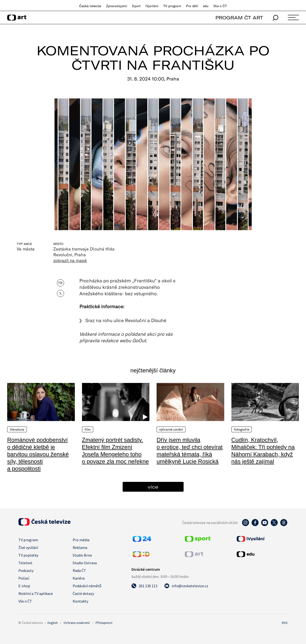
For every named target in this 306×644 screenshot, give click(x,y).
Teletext (25, 563)
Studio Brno (82, 555)
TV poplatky (28, 555)
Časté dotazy (83, 593)
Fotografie (242, 429)
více (153, 487)
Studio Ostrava (85, 563)
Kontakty (80, 601)
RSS (285, 623)
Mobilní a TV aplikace (36, 593)
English (53, 623)
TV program (172, 6)
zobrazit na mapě (70, 260)
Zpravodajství (117, 6)
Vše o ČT (220, 6)
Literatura (17, 429)
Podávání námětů (87, 586)
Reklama (80, 547)
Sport (136, 6)
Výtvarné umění (171, 429)
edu (206, 6)
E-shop (24, 586)
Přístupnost (104, 623)
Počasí (24, 578)
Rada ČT (79, 570)
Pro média (81, 540)
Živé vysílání (28, 547)
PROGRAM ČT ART (239, 18)
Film (88, 429)
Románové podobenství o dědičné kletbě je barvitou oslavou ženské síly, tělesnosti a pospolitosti (38, 454)
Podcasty (26, 570)
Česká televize (90, 6)
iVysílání (152, 6)
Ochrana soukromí (77, 623)
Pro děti (192, 6)
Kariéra (79, 578)
